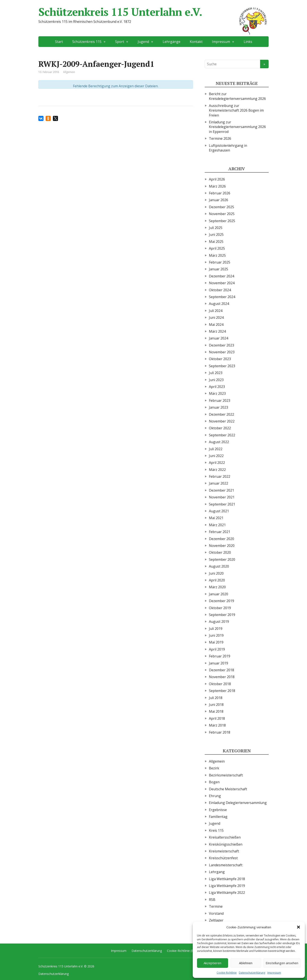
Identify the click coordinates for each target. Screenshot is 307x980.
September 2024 (222, 297)
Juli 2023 (216, 373)
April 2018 (217, 718)
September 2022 (222, 435)
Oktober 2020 (220, 552)
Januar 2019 (219, 663)
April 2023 (217, 387)
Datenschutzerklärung (252, 973)
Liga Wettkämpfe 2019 (227, 886)
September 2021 (222, 504)
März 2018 (217, 725)
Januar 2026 (219, 200)
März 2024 (217, 331)
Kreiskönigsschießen (226, 844)
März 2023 (217, 393)
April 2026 (217, 179)
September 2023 (222, 366)
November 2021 (222, 497)
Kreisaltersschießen (225, 837)
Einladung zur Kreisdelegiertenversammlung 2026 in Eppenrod (237, 127)
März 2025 (217, 255)
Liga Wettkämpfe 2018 (227, 879)
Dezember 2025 (222, 207)
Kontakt (196, 42)
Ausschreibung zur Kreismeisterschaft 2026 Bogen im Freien (236, 110)
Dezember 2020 (222, 539)
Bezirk (214, 768)
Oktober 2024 (220, 290)
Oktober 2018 (220, 684)
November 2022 (222, 421)
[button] (298, 927)
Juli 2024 (216, 311)
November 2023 (222, 352)
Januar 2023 (219, 407)
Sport (120, 42)
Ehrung (215, 796)
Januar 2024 (219, 338)
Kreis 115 (216, 830)
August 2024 (219, 304)
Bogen (214, 782)
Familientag (218, 817)
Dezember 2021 (222, 490)
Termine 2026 (220, 138)
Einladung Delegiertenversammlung (238, 803)
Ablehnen (246, 963)
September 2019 (222, 615)
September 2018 (222, 691)
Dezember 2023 (222, 345)
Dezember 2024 (222, 276)
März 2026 (217, 186)
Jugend (143, 42)
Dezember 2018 (222, 670)
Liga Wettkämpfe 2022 (227, 893)
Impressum (274, 973)
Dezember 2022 (222, 414)
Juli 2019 (216, 629)
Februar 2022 (220, 476)
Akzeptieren (212, 963)
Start (59, 42)
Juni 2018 (216, 705)
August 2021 (219, 511)
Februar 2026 (220, 193)
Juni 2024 (216, 317)
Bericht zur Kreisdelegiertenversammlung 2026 (237, 96)
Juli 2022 (216, 449)
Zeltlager (216, 920)
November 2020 (222, 546)
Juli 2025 (216, 228)
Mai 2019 (216, 642)
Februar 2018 (220, 732)
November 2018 (222, 677)
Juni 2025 (216, 234)
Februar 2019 (220, 656)
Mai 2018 (216, 711)
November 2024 (222, 283)
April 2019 (217, 649)
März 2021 (217, 525)
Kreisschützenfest (223, 858)
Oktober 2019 (220, 608)
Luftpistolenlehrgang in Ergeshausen (228, 148)
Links (248, 42)
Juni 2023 (216, 380)
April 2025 (217, 248)
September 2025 (222, 221)
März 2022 (217, 470)
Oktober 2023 (220, 359)
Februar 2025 (220, 262)
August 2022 (219, 442)
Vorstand (216, 913)
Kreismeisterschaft (224, 851)
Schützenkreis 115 (87, 42)
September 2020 (222, 559)
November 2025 (222, 214)
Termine (216, 906)
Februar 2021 (220, 532)
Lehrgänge (172, 42)
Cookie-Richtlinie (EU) (182, 951)
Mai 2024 (216, 325)
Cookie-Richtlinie (227, 973)
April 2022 (217, 463)
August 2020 (219, 566)
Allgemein (217, 761)
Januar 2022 (219, 483)
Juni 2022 (216, 456)
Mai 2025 (216, 242)
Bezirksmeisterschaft (226, 775)
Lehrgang (217, 872)
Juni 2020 (216, 573)
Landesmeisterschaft (226, 865)
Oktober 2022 (220, 428)
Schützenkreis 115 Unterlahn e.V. (153, 12)
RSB (212, 900)
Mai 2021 (216, 518)
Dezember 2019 (222, 601)
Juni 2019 (216, 635)
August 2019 (219, 622)
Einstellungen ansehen (282, 963)
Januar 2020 (219, 594)
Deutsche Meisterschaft (228, 789)
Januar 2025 (219, 269)
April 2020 (217, 580)
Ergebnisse (218, 810)
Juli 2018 (216, 698)
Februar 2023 (220, 400)
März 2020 (217, 587)
